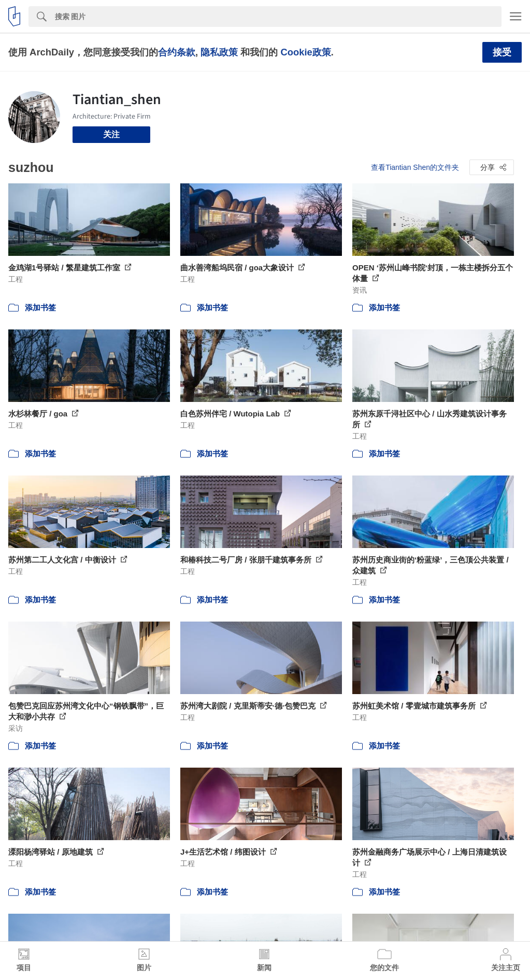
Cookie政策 (305, 52)
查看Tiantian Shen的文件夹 (415, 167)
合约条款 (177, 52)
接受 (502, 52)
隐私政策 (219, 52)
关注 (111, 134)
